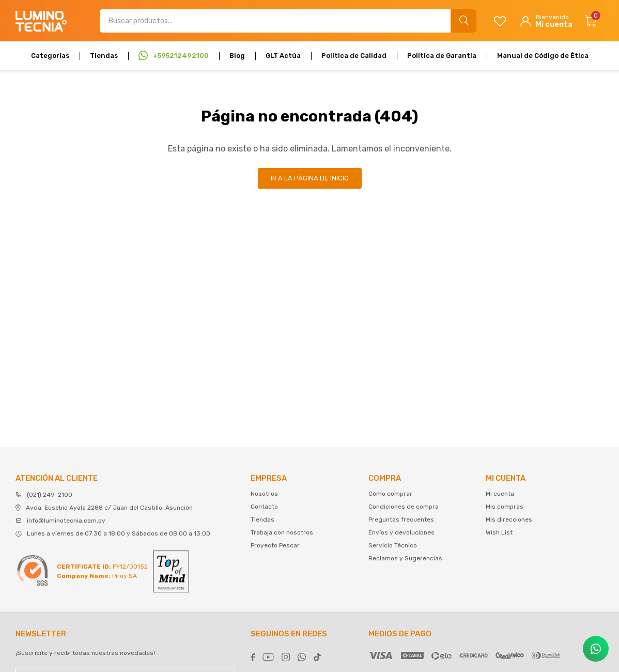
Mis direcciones (509, 520)
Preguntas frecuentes (401, 520)
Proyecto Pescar (275, 545)
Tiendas (104, 56)
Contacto (264, 507)
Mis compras (505, 507)
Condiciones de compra (404, 507)
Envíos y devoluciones (401, 532)
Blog (237, 56)
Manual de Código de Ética (543, 56)
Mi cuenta (500, 494)
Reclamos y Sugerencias (405, 558)
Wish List (499, 532)
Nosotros (264, 494)
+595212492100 (181, 56)
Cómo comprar (390, 494)
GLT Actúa (283, 56)
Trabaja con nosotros (282, 532)
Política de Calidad (354, 56)
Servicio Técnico (393, 545)
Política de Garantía (442, 56)
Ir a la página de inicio (310, 178)
